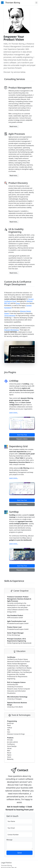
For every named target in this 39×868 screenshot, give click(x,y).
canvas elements (10, 316)
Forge (18, 303)
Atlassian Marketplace (12, 330)
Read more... (14, 126)
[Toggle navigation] (36, 3)
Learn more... (14, 413)
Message (9, 840)
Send (19, 853)
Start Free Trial (22, 435)
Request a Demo (22, 439)
